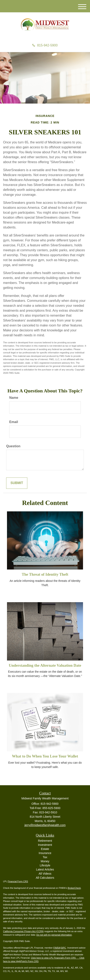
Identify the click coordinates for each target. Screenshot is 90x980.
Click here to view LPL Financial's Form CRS (54, 958)
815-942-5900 (45, 45)
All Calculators (45, 878)
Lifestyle (45, 865)
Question (13, 446)
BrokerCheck (74, 888)
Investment (45, 845)
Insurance (45, 853)
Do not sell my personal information (54, 935)
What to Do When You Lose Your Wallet (45, 756)
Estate (45, 849)
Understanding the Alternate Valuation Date (45, 665)
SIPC (63, 948)
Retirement (45, 841)
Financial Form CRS (18, 881)
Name (14, 398)
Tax (45, 857)
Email (14, 422)
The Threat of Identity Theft (45, 574)
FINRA (57, 948)
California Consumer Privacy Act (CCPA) (23, 931)
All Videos (45, 874)
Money (45, 861)
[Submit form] (17, 483)
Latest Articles (45, 869)
